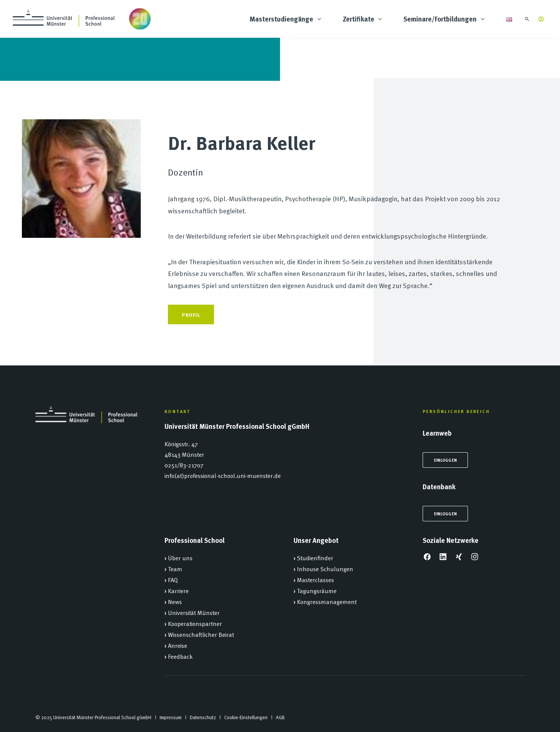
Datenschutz (203, 717)
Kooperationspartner (195, 623)
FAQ (173, 579)
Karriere (178, 590)
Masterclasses (315, 579)
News (175, 601)
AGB (280, 717)
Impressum (171, 717)
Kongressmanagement (327, 601)
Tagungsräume (317, 590)
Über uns (180, 558)
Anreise (178, 645)
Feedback (180, 656)
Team (175, 569)
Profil (191, 314)
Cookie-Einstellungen (246, 717)
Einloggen (445, 460)
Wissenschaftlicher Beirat (201, 634)
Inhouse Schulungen (325, 569)
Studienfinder (315, 558)
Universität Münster (194, 612)
